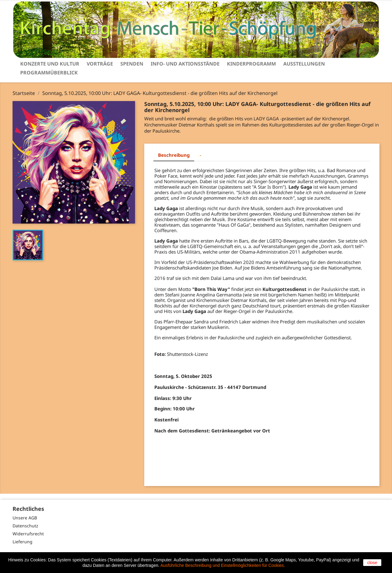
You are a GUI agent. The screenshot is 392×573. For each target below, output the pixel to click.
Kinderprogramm (251, 64)
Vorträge (100, 64)
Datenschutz (25, 526)
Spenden (132, 64)
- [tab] (200, 155)
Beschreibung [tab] (174, 155)
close (372, 563)
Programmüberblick (49, 73)
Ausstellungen (304, 64)
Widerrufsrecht (28, 534)
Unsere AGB (25, 518)
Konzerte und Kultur (50, 64)
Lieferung (23, 542)
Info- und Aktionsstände (185, 64)
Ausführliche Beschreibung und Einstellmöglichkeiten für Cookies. (223, 565)
